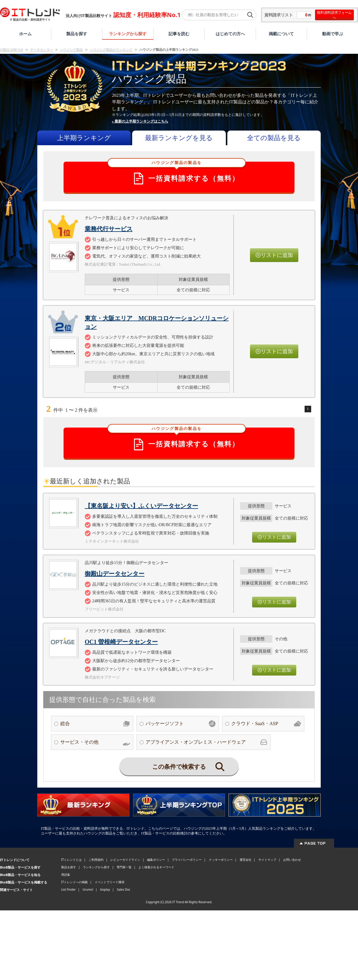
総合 (95, 724)
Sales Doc (124, 889)
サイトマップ (267, 860)
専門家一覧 (124, 867)
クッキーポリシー (221, 860)
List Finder (68, 889)
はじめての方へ (230, 34)
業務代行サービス (109, 229)
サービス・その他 (95, 742)
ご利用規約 (96, 860)
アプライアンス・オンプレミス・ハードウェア (206, 742)
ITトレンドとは (71, 860)
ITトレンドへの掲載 (74, 882)
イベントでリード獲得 (109, 882)
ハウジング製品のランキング (111, 50)
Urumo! (88, 889)
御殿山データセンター (115, 574)
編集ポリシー (156, 860)
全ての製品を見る (274, 138)
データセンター (42, 50)
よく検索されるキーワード (156, 867)
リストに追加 (274, 255)
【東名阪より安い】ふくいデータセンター (141, 506)
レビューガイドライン (125, 860)
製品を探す (77, 34)
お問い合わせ (292, 860)
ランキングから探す (128, 34)
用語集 (66, 875)
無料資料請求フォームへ (334, 15)
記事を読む (179, 34)
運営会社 (246, 860)
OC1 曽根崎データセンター (121, 642)
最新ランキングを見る (179, 138)
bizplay (105, 889)
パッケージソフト (180, 724)
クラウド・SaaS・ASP (266, 724)
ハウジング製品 (71, 50)
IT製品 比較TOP (12, 50)
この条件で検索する (188, 767)
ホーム (25, 34)
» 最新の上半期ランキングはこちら (140, 121)
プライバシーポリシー (187, 860)
